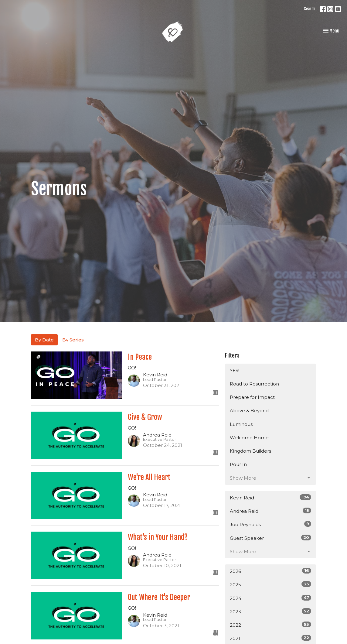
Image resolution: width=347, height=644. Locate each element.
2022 (270, 625)
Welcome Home (249, 438)
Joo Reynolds (270, 524)
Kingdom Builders (250, 451)
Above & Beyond (249, 411)
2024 (270, 598)
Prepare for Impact (252, 397)
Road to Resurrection (254, 384)
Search (310, 9)
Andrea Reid (270, 511)
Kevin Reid (270, 497)
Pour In (238, 464)
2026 (270, 571)
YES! (235, 370)
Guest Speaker (270, 538)
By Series (73, 340)
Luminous (241, 424)
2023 (270, 611)
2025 (270, 584)
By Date (44, 340)
